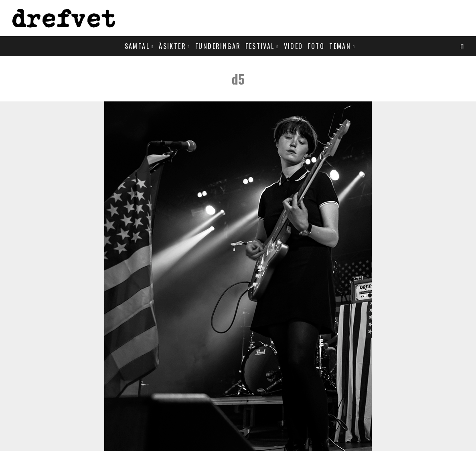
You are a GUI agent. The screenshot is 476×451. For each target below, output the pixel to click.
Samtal (137, 46)
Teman (340, 46)
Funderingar (218, 46)
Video (294, 46)
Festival (260, 46)
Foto (316, 46)
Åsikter (172, 46)
